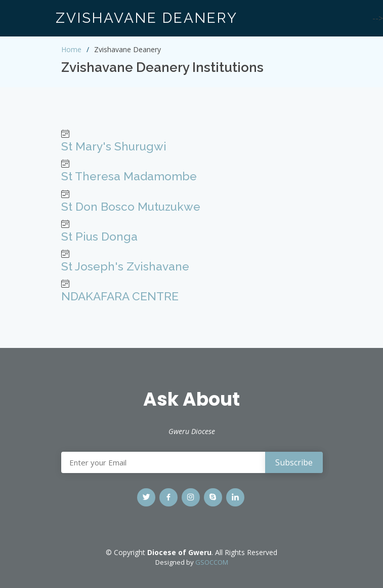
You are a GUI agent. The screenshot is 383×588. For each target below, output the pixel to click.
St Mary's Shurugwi (114, 146)
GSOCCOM (212, 562)
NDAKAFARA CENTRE (120, 296)
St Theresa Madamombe (129, 176)
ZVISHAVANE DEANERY (147, 18)
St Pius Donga (99, 237)
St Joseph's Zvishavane (125, 266)
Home (71, 49)
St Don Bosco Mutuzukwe (131, 207)
